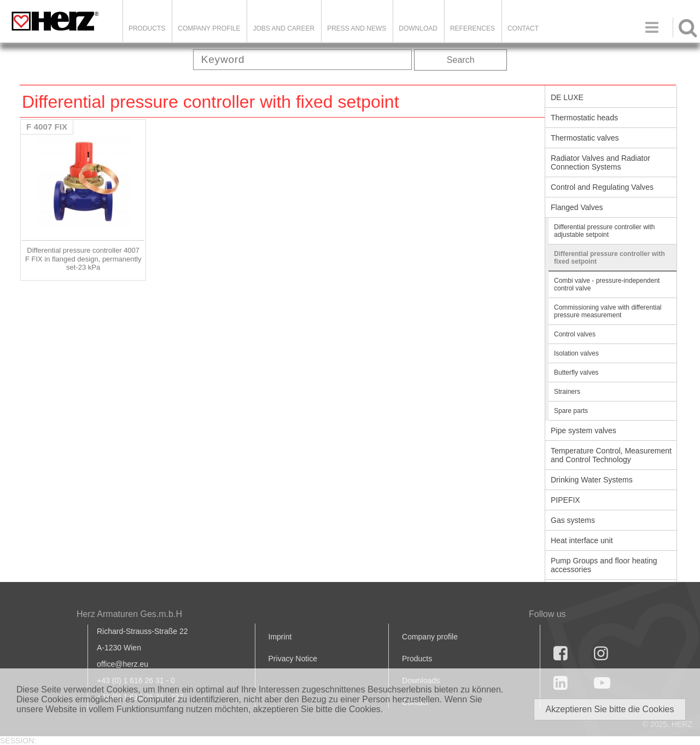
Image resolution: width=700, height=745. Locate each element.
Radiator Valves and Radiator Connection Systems (600, 162)
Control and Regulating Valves (602, 187)
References (472, 28)
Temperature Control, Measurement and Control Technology (611, 455)
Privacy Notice (293, 659)
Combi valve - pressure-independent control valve (607, 284)
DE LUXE (567, 97)
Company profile (430, 637)
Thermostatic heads (584, 118)
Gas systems (573, 520)
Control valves (575, 334)
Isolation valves (576, 353)
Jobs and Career (284, 28)
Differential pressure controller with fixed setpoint (609, 258)
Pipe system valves (584, 430)
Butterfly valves (576, 372)
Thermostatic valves (585, 138)
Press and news (357, 28)
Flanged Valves (577, 207)
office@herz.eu (122, 664)
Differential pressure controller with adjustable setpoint (605, 231)
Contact (523, 28)
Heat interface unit (582, 540)
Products (147, 28)
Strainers (567, 392)
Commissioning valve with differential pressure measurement (608, 311)
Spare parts (571, 411)
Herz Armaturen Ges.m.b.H (129, 614)
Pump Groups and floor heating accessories (604, 565)
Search (461, 60)
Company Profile (209, 28)
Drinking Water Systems (592, 480)
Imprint (280, 637)
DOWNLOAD (418, 28)
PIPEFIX (565, 500)
